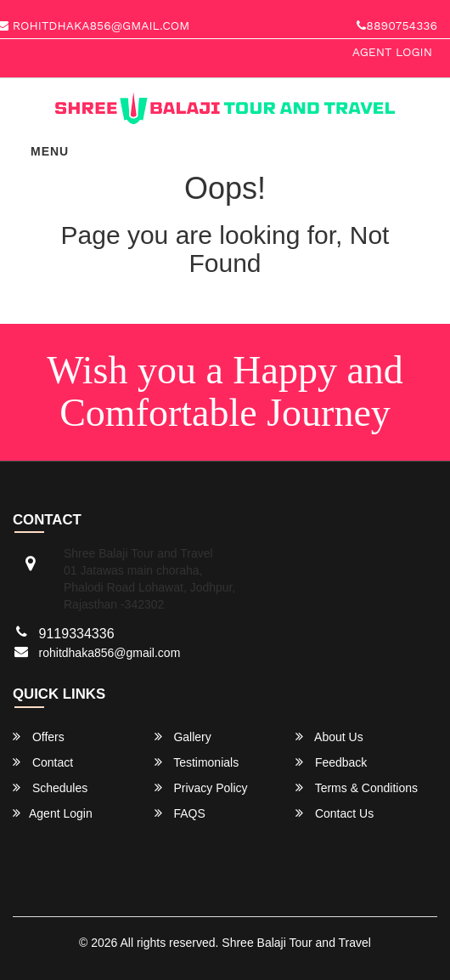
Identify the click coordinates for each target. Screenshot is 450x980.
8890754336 (397, 25)
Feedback (331, 762)
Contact (43, 762)
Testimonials (197, 762)
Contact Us (335, 813)
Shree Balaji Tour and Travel (296, 943)
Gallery (183, 736)
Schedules (50, 787)
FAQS (180, 813)
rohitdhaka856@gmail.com (110, 653)
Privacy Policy (201, 787)
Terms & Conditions (357, 787)
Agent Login (392, 52)
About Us (329, 736)
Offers (39, 736)
